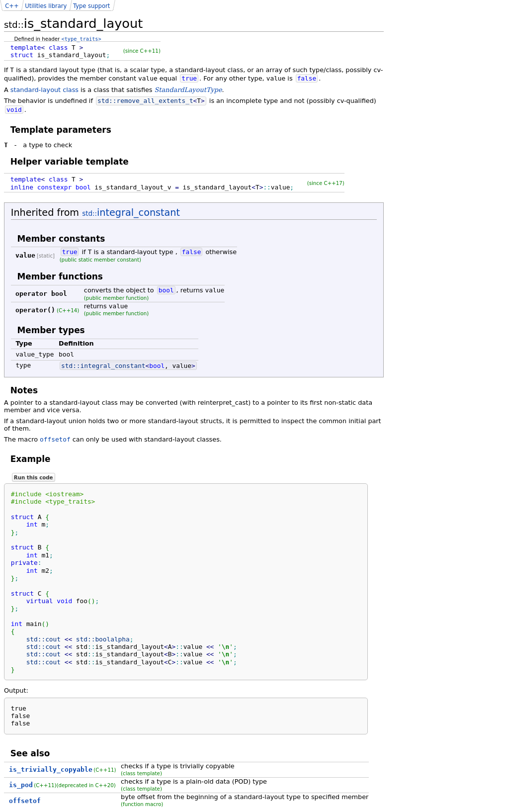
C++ (12, 6)
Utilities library (46, 6)
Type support (91, 6)
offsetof (55, 439)
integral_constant (131, 213)
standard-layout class (44, 90)
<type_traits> (82, 39)
